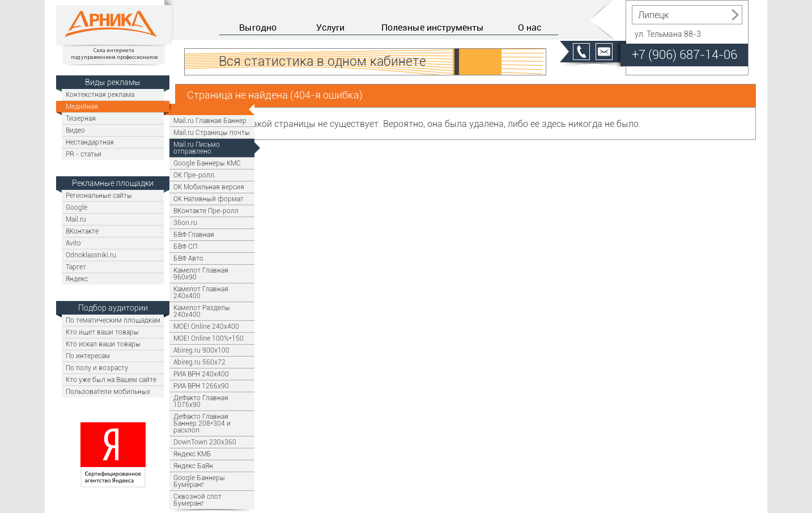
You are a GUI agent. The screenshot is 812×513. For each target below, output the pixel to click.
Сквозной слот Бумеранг (197, 500)
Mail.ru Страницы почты (212, 132)
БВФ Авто (188, 258)
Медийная (82, 106)
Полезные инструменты (433, 27)
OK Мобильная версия (209, 187)
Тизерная (81, 118)
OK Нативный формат (209, 199)
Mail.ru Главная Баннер (210, 120)
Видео (75, 130)
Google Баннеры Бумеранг (199, 481)
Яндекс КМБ (192, 454)
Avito (73, 243)
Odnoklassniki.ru (91, 255)
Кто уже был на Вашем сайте (111, 380)
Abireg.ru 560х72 (199, 362)
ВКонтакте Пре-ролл (206, 211)
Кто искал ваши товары (103, 344)
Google (76, 207)
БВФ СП (185, 246)
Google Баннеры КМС (207, 163)
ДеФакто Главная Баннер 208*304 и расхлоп (202, 423)
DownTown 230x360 (205, 442)
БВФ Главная (194, 234)
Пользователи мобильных (108, 391)
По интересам (88, 356)
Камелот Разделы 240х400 (202, 311)
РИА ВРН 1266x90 (201, 386)
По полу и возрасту (97, 368)
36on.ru (185, 222)
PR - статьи (84, 154)
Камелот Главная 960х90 (201, 274)
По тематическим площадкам (113, 320)
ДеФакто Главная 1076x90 (201, 401)
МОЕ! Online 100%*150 (209, 338)
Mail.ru (76, 219)
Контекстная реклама (100, 94)
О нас (530, 27)
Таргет (76, 267)
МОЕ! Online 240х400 (206, 326)
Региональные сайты (99, 195)
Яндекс (77, 279)
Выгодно (258, 27)
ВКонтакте (82, 231)
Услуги (330, 27)
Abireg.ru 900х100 (201, 350)
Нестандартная (90, 142)
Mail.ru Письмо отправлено (197, 148)
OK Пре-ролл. (195, 175)
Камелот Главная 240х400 (201, 292)
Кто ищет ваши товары (102, 332)
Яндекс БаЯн (193, 466)
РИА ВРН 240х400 (201, 374)
